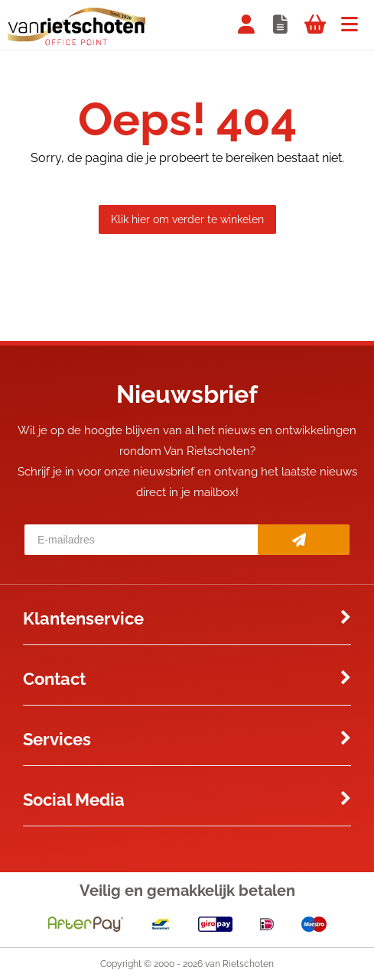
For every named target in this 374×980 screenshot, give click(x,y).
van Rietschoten (239, 964)
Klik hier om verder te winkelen (187, 219)
